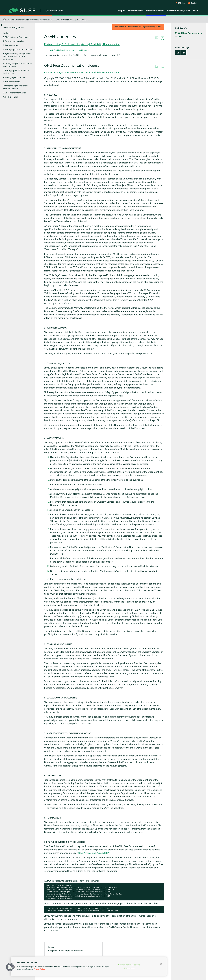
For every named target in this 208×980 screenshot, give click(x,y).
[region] (89, 966)
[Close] (161, 964)
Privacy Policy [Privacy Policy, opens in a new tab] (39, 969)
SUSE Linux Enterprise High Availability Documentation (29, 20)
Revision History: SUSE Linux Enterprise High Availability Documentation (82, 44)
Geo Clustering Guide (65, 20)
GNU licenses (83, 20)
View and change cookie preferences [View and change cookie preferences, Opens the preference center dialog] (129, 966)
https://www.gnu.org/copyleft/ (93, 853)
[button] (10, 967)
